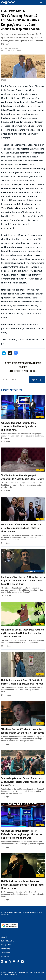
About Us (4, 937)
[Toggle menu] (42, 3)
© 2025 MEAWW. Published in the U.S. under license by (20, 912)
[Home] (8, 2)
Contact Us (5, 956)
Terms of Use (5, 952)
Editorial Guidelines (8, 941)
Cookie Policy (6, 949)
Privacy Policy (6, 945)
